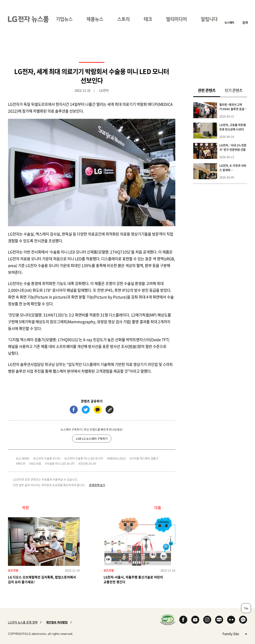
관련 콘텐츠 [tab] (209, 90)
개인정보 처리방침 (57, 622)
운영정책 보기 (97, 485)
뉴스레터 (229, 22)
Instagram (207, 620)
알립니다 (209, 19)
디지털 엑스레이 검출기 (145, 458)
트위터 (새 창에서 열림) (86, 410)
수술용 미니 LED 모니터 (61, 463)
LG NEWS (23, 458)
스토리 (123, 19)
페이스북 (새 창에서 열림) (74, 410)
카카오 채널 (243, 620)
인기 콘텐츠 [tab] (234, 90)
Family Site (235, 634)
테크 (148, 19)
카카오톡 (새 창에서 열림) (98, 410)
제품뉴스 (95, 19)
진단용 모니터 (88, 463)
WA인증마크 (168, 620)
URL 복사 (110, 410)
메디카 (21, 463)
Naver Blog (219, 620)
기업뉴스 (64, 19)
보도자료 (36, 463)
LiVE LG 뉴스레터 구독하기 (92, 439)
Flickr (231, 620)
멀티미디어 (176, 19)
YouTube (195, 620)
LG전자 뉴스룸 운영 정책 (23, 622)
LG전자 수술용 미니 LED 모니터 (84, 458)
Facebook (183, 620)
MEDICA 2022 (117, 458)
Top (246, 608)
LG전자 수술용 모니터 (48, 458)
